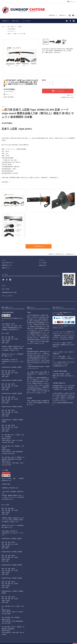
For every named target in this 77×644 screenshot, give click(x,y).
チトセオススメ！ (12, 31)
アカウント (72, 1)
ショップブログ (26, 21)
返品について (70, 95)
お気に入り (8, 94)
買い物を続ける (71, 254)
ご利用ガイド (6, 21)
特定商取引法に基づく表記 (67, 97)
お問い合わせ (16, 21)
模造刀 (20, 27)
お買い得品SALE (12, 29)
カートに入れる (58, 91)
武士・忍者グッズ (12, 27)
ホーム (3, 27)
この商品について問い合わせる (56, 254)
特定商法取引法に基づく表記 (10, 290)
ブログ (4, 285)
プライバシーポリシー (8, 293)
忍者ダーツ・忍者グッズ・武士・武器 (16, 34)
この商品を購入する (39, 246)
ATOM (7, 288)
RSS (3, 288)
